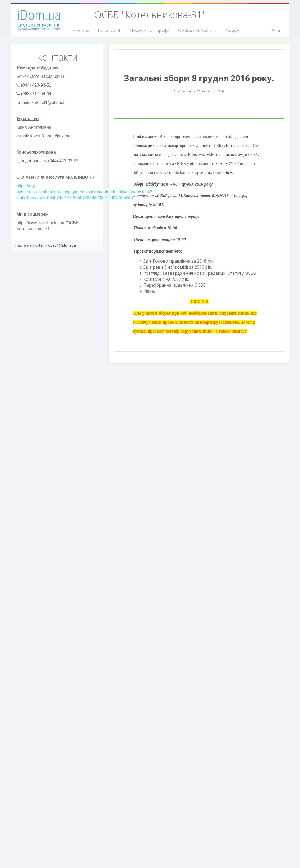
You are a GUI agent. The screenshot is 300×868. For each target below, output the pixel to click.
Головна (80, 30)
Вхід (276, 31)
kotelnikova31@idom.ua (55, 245)
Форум (232, 30)
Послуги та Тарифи (150, 30)
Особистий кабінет (198, 30)
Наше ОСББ (110, 30)
